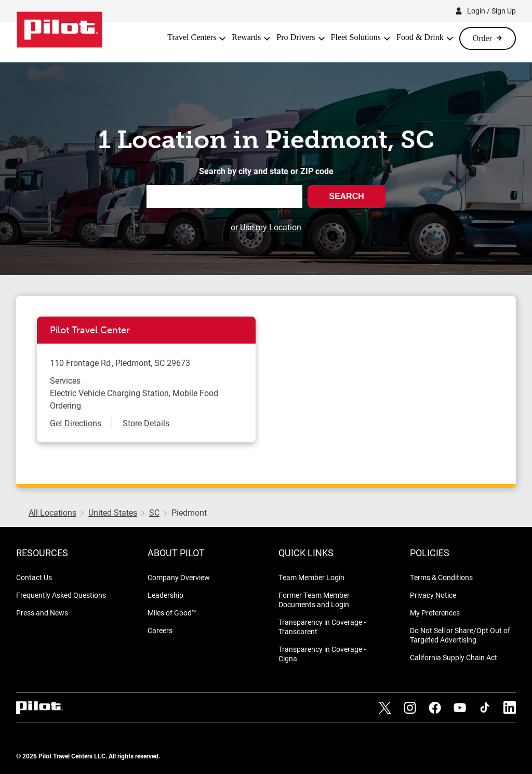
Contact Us (34, 577)
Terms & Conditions (441, 577)
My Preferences (435, 613)
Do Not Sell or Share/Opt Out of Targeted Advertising (460, 635)
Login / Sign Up (491, 11)
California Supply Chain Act (454, 657)
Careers (160, 630)
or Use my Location (266, 227)
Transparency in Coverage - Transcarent (322, 627)
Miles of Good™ (172, 613)
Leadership (165, 595)
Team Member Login (311, 577)
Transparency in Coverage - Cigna (322, 654)
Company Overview (179, 577)
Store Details (146, 423)
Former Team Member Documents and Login (314, 600)
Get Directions (76, 423)
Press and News (42, 613)
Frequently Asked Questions (61, 595)
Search (347, 196)
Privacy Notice (433, 595)
